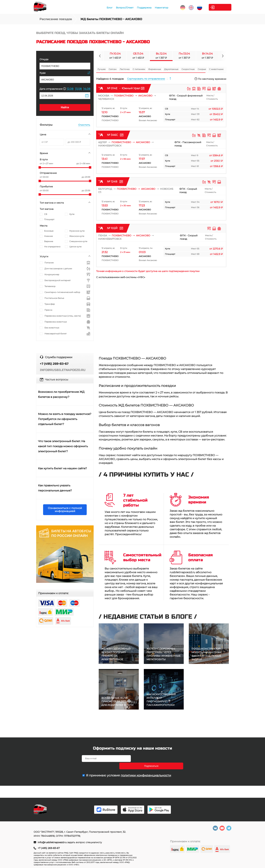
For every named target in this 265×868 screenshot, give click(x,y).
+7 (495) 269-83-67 (49, 848)
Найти (65, 107)
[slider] (40, 167)
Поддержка (134, 8)
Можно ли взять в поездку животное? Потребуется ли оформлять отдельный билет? (65, 419)
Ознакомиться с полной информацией (65, 510)
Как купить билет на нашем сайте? (62, 468)
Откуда (44, 59)
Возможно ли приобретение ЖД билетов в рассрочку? (61, 394)
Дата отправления (53, 89)
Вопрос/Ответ (114, 8)
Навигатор (151, 8)
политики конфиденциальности (146, 768)
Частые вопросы (57, 380)
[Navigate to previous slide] (100, 56)
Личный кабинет (218, 7)
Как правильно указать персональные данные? (55, 488)
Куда (43, 73)
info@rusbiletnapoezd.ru (52, 842)
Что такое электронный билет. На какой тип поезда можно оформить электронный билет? (63, 446)
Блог (99, 8)
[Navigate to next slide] (223, 56)
